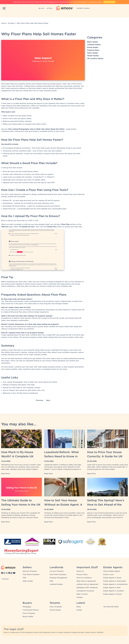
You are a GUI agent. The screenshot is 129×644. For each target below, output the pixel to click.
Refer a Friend (82, 594)
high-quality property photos (50, 367)
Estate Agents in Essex (112, 578)
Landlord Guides (94, 45)
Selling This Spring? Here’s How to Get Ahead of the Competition (106, 505)
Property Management (58, 578)
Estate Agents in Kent (112, 588)
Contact (80, 597)
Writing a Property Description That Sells (19, 385)
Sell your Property (30, 571)
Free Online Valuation (31, 575)
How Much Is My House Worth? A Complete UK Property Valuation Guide (19, 456)
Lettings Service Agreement (87, 584)
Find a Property (29, 613)
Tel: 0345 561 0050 (111, 607)
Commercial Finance (31, 610)
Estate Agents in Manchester (115, 581)
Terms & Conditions (84, 578)
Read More (5, 474)
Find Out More (109, 2)
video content (23, 369)
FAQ (24, 578)
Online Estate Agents (112, 571)
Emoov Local (108, 575)
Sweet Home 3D (9, 209)
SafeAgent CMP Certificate (87, 588)
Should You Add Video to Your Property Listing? (22, 388)
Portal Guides (93, 47)
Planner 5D (7, 201)
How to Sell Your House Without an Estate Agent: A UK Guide (63, 505)
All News (11, 23)
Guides (79, 610)
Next (48, 400)
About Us (80, 571)
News (79, 607)
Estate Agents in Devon (113, 594)
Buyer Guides (93, 42)
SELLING (41, 8)
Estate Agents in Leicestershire (115, 584)
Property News (93, 50)
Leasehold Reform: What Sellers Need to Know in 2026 (61, 456)
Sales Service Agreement (86, 581)
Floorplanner (8, 203)
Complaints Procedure (85, 591)
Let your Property (57, 571)
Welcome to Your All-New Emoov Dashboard (20, 393)
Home (4, 23)
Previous (40, 400)
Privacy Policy (82, 575)
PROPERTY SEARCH (83, 8)
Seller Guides (93, 53)
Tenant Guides (93, 56)
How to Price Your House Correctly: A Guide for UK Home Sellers (105, 456)
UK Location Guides (95, 59)
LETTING (49, 8)
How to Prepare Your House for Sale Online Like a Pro (24, 390)
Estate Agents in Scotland (114, 591)
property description (76, 367)
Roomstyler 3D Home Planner (14, 206)
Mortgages (27, 607)
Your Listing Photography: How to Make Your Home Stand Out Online (36, 129)
